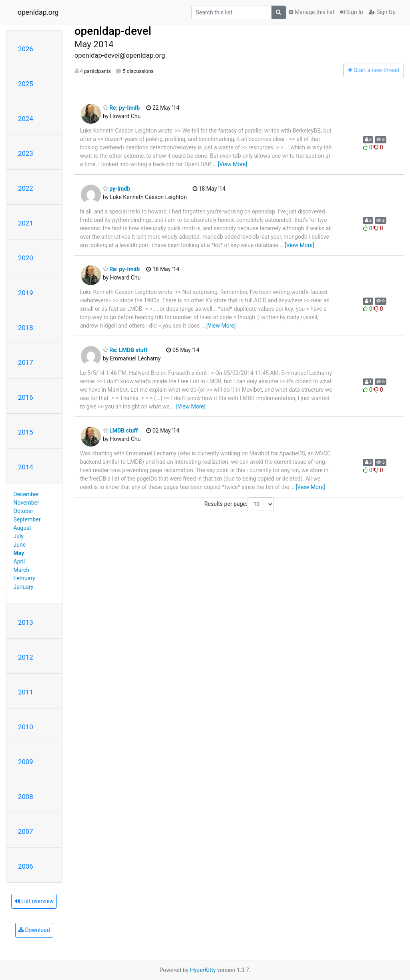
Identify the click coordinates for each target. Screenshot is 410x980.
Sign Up (382, 12)
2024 (26, 119)
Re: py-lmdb (121, 108)
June (20, 545)
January (24, 587)
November (26, 503)
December (26, 494)
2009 (26, 762)
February (24, 578)
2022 (26, 188)
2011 (26, 692)
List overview (34, 901)
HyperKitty (203, 970)
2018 (26, 328)
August (22, 528)
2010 (26, 727)
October (23, 511)
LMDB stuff (121, 431)
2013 (26, 622)
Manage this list (312, 12)
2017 (26, 362)
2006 (26, 866)
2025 (26, 84)
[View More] (232, 164)
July (19, 536)
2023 (26, 153)
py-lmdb (117, 189)
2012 (26, 657)
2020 (26, 258)
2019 (26, 293)
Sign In (352, 12)
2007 (26, 831)
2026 (26, 49)
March (22, 570)
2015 (26, 432)
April (19, 561)
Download (34, 930)
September (27, 519)
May (19, 553)
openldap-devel (113, 31)
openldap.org (38, 12)
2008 (26, 797)
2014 (26, 467)
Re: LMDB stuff (125, 350)
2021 (26, 223)
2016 (26, 397)
